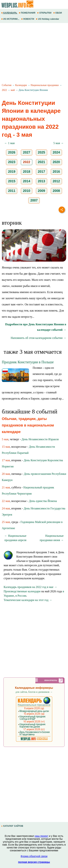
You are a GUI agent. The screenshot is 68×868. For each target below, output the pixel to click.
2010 (26, 191)
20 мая (6, 474)
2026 (12, 152)
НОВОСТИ (28, 19)
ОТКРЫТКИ (45, 13)
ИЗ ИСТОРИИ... (11, 19)
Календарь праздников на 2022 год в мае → (30, 587)
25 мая (6, 522)
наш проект (42, 836)
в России (21, 596)
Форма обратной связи (34, 856)
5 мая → (58, 143)
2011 (12, 191)
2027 (26, 152)
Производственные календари (22, 591)
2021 (42, 162)
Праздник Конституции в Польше (28, 362)
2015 (12, 181)
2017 (42, 172)
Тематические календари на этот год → (28, 600)
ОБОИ (58, 13)
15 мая (6, 447)
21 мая (6, 487)
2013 (42, 181)
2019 (12, 172)
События (7, 85)
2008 (56, 191)
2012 (56, 181)
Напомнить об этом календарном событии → (38, 338)
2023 (12, 162)
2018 (26, 172)
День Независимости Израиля (40, 439)
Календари (21, 85)
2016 (56, 172)
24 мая (6, 508)
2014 (26, 181)
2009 (42, 191)
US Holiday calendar (48, 19)
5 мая (5, 439)
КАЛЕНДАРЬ (9, 13)
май (13, 90)
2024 (56, 152)
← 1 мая (9, 143)
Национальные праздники (45, 85)
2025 (42, 152)
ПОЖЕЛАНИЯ (27, 13)
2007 (34, 200)
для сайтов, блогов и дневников (34, 692)
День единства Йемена (43, 501)
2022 (4, 90)
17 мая (6, 460)
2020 (56, 162)
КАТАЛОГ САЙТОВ (13, 826)
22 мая (6, 501)
